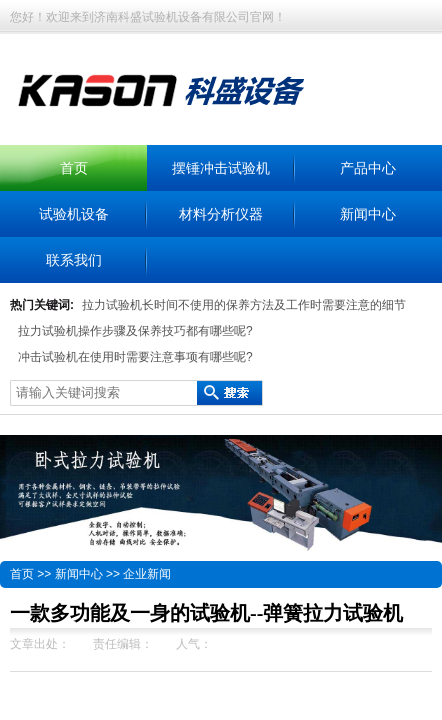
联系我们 (74, 260)
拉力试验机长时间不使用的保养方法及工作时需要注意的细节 (244, 305)
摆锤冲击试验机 (221, 168)
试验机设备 (74, 214)
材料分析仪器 (221, 214)
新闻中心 (368, 214)
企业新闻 (147, 574)
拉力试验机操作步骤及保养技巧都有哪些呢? (135, 331)
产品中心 (368, 168)
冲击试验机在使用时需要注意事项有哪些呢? (135, 357)
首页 (74, 168)
